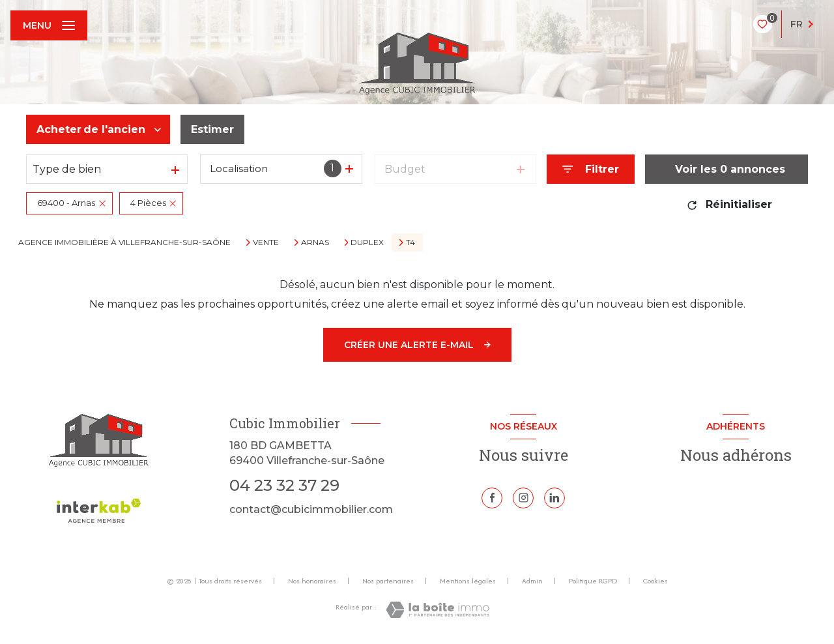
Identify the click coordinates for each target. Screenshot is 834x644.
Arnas (315, 242)
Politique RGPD (593, 581)
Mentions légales (468, 581)
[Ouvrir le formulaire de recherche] (591, 169)
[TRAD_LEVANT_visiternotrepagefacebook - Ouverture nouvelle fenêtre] (492, 498)
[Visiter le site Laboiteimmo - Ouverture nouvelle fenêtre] (438, 610)
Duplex (367, 242)
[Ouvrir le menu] (49, 25)
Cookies (655, 581)
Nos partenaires (388, 581)
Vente (266, 242)
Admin (532, 581)
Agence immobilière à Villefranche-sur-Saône (124, 242)
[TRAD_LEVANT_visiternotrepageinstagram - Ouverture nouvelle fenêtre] (523, 498)
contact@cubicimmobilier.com (311, 509)
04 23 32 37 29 (284, 485)
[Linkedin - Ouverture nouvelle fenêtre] (554, 498)
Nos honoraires (312, 581)
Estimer (212, 129)
